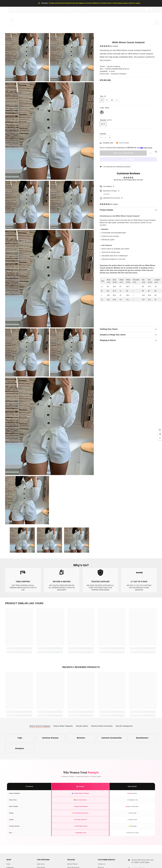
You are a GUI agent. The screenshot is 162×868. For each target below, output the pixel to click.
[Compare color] (107, 143)
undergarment (85, 10)
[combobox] (143, 23)
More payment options (128, 163)
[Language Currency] (158, 10)
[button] (105, 46)
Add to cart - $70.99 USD (123, 151)
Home (4, 10)
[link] (23, 582)
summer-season (17, 10)
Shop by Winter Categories (63, 726)
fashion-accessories (68, 10)
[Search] (145, 23)
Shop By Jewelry (82, 726)
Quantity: (103, 134)
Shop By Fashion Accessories (102, 726)
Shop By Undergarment (124, 726)
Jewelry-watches (49, 10)
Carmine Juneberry (113, 66)
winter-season (33, 10)
